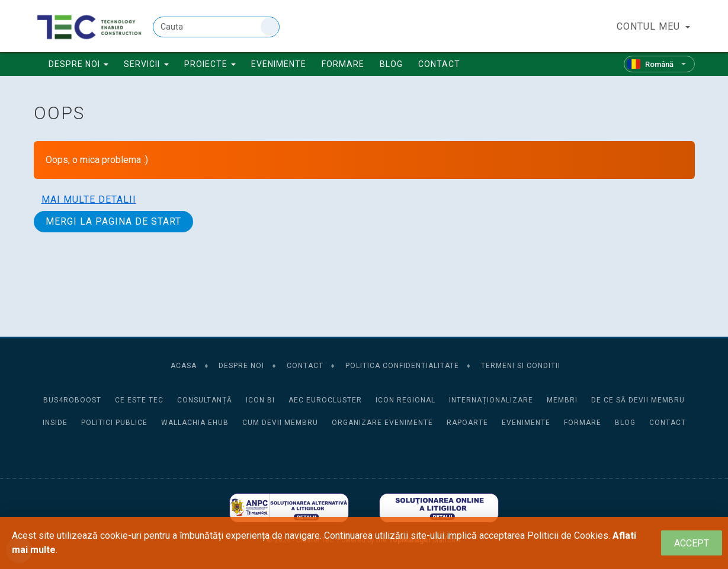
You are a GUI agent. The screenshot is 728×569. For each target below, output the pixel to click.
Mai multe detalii (89, 199)
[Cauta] (216, 27)
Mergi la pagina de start (113, 221)
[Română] (659, 64)
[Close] (692, 543)
